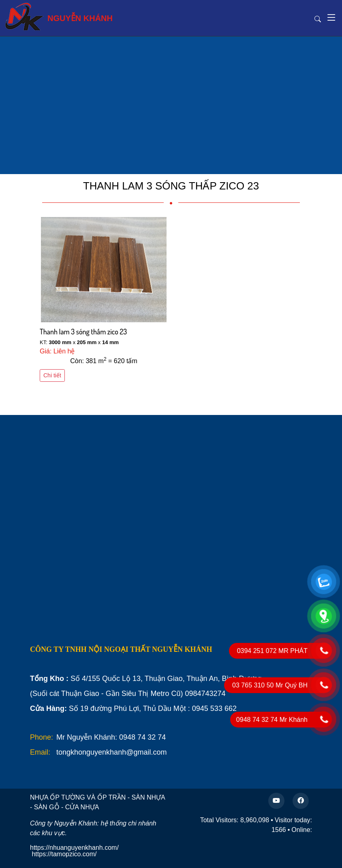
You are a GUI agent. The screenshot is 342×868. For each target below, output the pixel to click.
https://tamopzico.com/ (64, 854)
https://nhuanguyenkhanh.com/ (74, 848)
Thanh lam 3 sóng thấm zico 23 (83, 332)
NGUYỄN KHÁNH (59, 17)
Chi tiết (52, 375)
